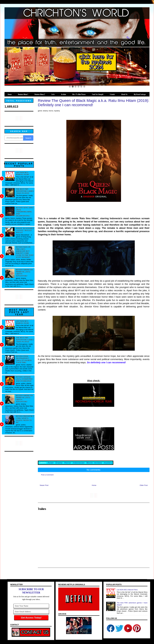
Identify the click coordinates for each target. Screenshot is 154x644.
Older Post (144, 485)
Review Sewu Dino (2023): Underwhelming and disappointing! (25, 212)
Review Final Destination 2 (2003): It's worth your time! (24, 359)
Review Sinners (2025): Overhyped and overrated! (24, 379)
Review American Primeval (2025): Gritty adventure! (24, 273)
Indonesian (79, 463)
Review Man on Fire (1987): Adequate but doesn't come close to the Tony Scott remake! (25, 252)
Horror (68, 463)
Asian (51, 463)
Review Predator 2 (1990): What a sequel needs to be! (25, 419)
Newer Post (44, 485)
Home (94, 485)
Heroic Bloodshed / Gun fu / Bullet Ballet (25, 230)
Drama (59, 463)
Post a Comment (47, 475)
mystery (108, 463)
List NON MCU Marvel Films (22, 173)
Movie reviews (94, 463)
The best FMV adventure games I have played (25, 191)
